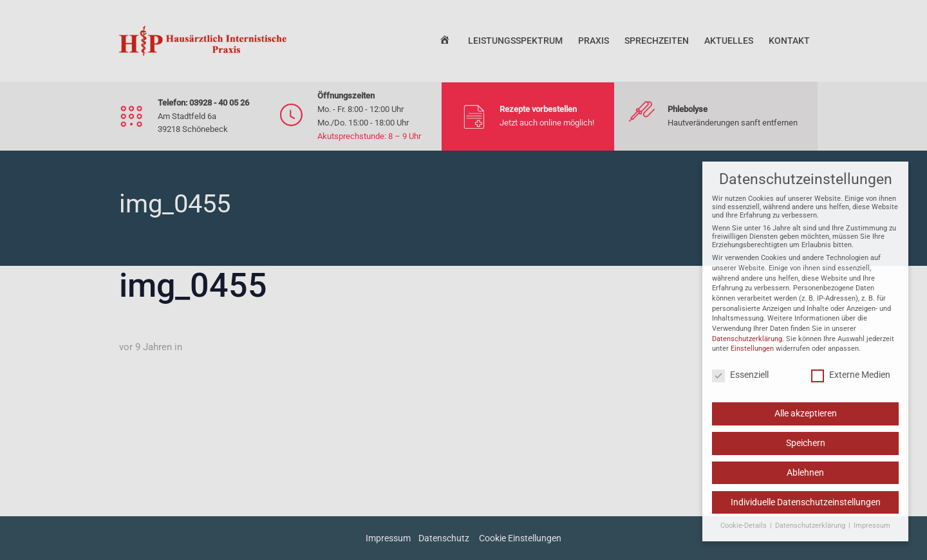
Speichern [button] (806, 448)
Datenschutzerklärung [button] (811, 530)
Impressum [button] (872, 530)
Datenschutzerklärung (747, 343)
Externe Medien (851, 379)
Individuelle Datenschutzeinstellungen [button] (806, 507)
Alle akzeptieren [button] (806, 418)
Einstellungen (752, 354)
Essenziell (740, 379)
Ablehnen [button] (805, 478)
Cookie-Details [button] (744, 530)
